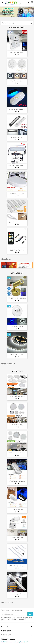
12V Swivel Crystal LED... (17, 538)
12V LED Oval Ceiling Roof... (17, 396)
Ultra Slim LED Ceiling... (17, 425)
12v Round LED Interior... (17, 326)
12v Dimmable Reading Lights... (17, 298)
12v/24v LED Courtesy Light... (17, 109)
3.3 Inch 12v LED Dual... (17, 81)
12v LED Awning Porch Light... (17, 594)
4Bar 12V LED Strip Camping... (17, 166)
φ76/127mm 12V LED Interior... (17, 453)
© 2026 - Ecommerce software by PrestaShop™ (14, 642)
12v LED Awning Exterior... (17, 137)
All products (6, 259)
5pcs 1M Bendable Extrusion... (17, 222)
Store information (8, 639)
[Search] (17, 23)
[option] (17, 12)
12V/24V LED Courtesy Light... (17, 481)
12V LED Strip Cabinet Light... (17, 566)
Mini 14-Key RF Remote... (17, 250)
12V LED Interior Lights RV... (17, 194)
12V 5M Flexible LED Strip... (17, 355)
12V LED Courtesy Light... (17, 509)
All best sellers (7, 603)
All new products (8, 364)
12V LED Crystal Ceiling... (17, 53)
